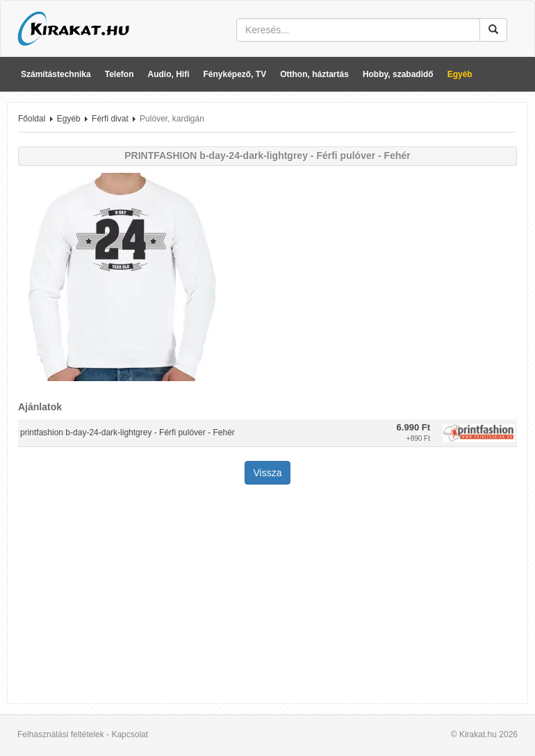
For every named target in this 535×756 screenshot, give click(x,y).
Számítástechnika (56, 74)
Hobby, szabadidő (398, 74)
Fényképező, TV (235, 74)
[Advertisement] (267, 596)
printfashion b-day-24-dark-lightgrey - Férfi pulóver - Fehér (127, 432)
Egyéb (460, 74)
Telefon (120, 74)
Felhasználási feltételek (61, 734)
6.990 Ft (413, 427)
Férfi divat (110, 119)
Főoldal (32, 119)
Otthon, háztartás (314, 74)
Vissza (268, 473)
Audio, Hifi (169, 74)
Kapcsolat (130, 734)
